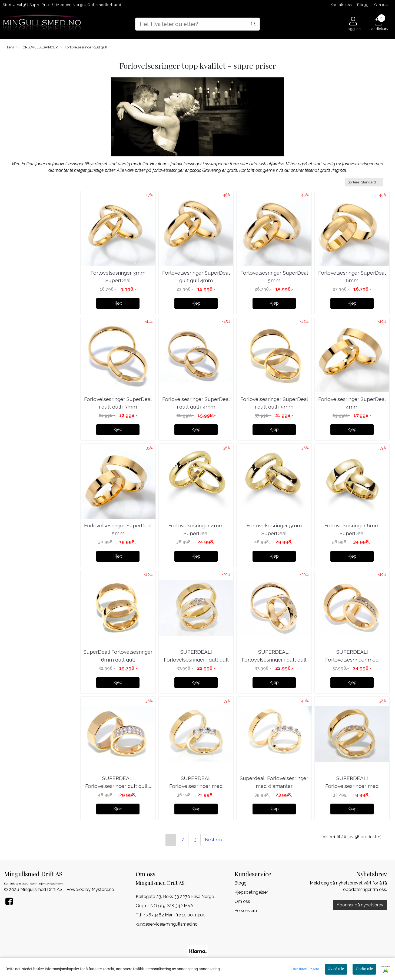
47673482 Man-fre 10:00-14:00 (174, 915)
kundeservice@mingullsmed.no (167, 924)
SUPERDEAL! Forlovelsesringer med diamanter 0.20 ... (352, 660)
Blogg (363, 5)
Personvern (246, 911)
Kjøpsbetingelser (251, 892)
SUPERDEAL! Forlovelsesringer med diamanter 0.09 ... (352, 786)
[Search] (197, 24)
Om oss (381, 5)
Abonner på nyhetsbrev (360, 905)
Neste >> (214, 840)
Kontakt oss (341, 5)
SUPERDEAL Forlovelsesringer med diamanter (196, 786)
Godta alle (364, 969)
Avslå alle (336, 969)
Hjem (10, 47)
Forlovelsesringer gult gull (84, 47)
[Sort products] (364, 182)
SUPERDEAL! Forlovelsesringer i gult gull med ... (196, 660)
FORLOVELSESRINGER (37, 47)
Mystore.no (103, 889)
